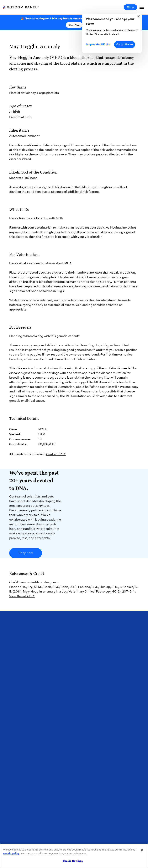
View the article (20, 596)
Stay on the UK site (98, 44)
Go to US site (125, 44)
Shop (130, 7)
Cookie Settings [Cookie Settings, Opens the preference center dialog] (73, 861)
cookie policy (11, 853)
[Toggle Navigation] (142, 7)
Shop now (26, 553)
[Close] (142, 850)
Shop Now (74, 25)
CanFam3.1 (55, 454)
